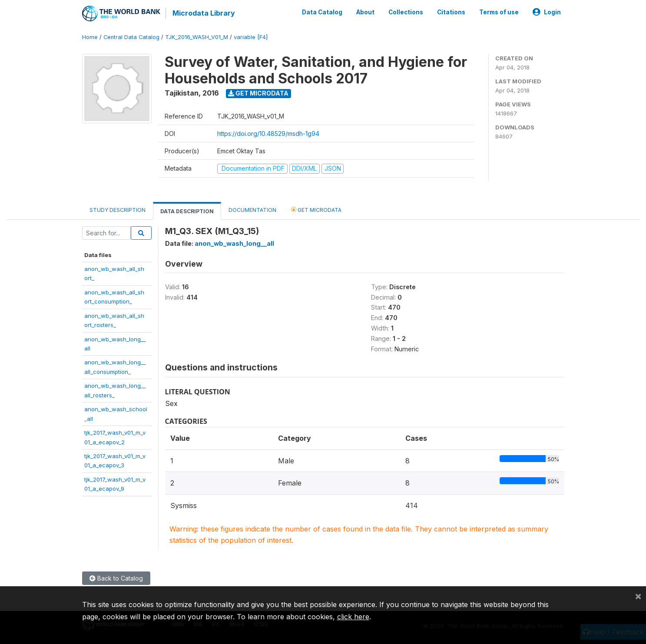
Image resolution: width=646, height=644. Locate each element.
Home (90, 37)
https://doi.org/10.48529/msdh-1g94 (268, 133)
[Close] (638, 596)
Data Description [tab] (187, 211)
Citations (451, 12)
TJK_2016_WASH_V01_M (197, 37)
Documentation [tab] (252, 210)
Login (547, 12)
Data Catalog (322, 12)
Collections (406, 12)
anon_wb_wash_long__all (234, 243)
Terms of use (499, 12)
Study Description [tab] (118, 210)
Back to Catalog (116, 578)
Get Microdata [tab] (316, 209)
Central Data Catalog (131, 37)
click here (353, 617)
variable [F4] (251, 37)
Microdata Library (204, 13)
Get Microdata (258, 93)
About (365, 12)
